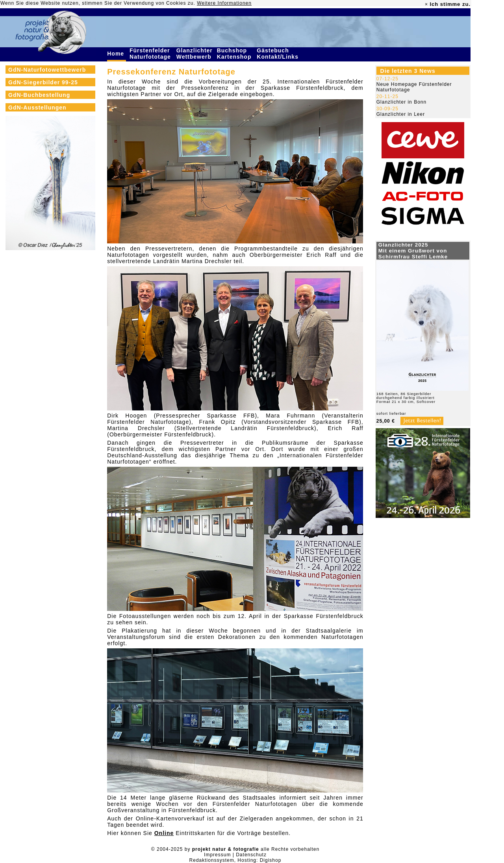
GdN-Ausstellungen (37, 108)
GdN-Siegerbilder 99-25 (43, 82)
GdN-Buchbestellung (39, 95)
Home (117, 54)
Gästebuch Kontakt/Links (278, 54)
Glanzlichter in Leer (401, 114)
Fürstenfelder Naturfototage (151, 54)
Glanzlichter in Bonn (401, 102)
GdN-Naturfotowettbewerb (47, 70)
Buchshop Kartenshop (235, 54)
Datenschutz (251, 855)
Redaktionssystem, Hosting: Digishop (235, 860)
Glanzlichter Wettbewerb (195, 54)
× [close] (426, 4)
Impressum (217, 855)
